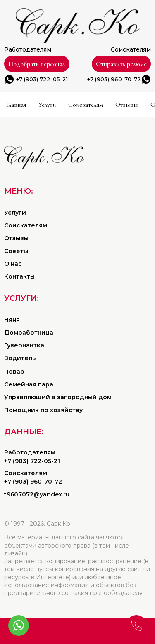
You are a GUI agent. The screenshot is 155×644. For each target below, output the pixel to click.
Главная (16, 105)
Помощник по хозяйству (43, 410)
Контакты (19, 276)
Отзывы (127, 105)
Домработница (29, 333)
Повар (14, 372)
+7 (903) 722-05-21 (42, 79)
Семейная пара (29, 384)
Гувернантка (24, 345)
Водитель (20, 358)
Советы (16, 251)
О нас (13, 264)
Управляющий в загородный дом (58, 397)
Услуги (47, 105)
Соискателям (86, 105)
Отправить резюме (121, 64)
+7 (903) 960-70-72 (114, 79)
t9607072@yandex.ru (37, 494)
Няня (12, 320)
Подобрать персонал (37, 64)
